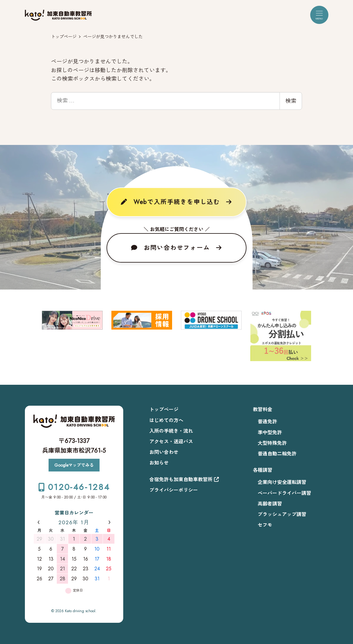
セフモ (265, 525)
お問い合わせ (164, 452)
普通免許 (267, 422)
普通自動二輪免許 (277, 454)
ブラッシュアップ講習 (282, 514)
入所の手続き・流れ (171, 431)
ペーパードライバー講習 (284, 493)
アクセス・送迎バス (171, 442)
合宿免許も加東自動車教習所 (184, 480)
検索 (291, 101)
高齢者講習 (270, 504)
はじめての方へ (166, 420)
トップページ (164, 409)
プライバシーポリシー (174, 490)
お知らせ (159, 463)
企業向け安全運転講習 (282, 482)
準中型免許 (270, 433)
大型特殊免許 (272, 443)
